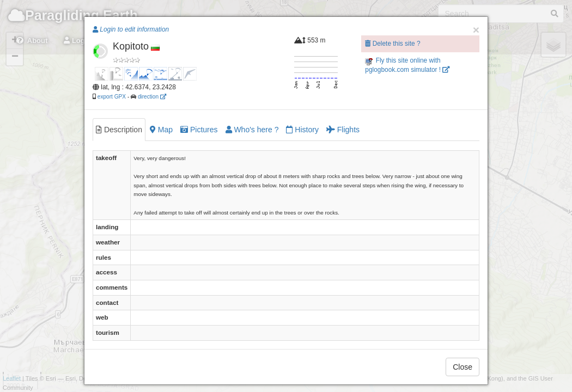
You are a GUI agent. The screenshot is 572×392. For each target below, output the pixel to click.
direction (152, 97)
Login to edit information (131, 29)
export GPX (112, 97)
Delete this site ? (393, 44)
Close (463, 367)
